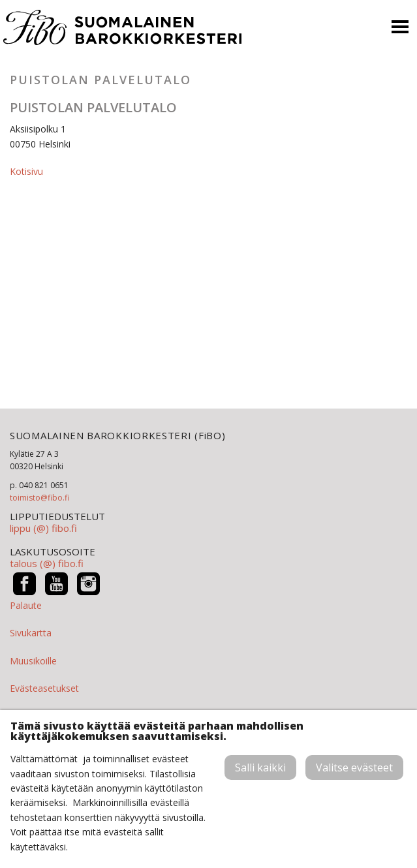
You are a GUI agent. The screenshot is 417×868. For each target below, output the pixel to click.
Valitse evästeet (354, 767)
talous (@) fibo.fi (47, 563)
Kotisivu (26, 171)
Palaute (26, 605)
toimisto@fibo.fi (39, 498)
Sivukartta (31, 633)
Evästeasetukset (44, 688)
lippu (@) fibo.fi (43, 528)
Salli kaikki (260, 767)
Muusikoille (33, 661)
